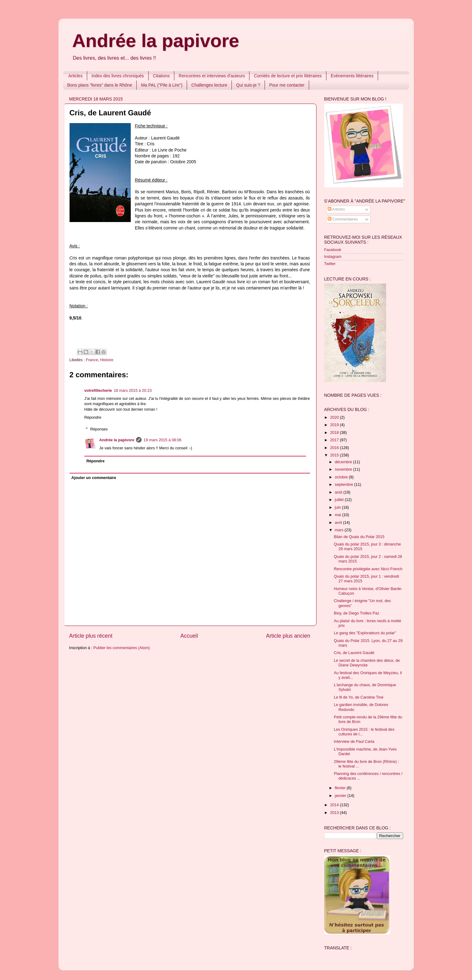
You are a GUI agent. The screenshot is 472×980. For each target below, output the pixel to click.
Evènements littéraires (352, 76)
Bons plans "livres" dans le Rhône (100, 85)
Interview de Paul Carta (354, 742)
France (92, 360)
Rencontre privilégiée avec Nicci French (368, 569)
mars (340, 530)
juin (338, 507)
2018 (335, 433)
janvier (341, 796)
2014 (335, 805)
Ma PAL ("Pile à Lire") (162, 85)
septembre (344, 485)
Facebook (333, 250)
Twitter (330, 264)
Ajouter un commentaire (94, 478)
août (339, 492)
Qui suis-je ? (248, 85)
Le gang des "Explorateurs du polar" (365, 633)
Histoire (107, 360)
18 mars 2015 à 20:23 (133, 391)
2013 (335, 813)
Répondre (93, 417)
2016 (335, 448)
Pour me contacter (287, 85)
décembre (344, 462)
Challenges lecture (209, 85)
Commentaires (343, 219)
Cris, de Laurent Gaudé (354, 653)
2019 (335, 425)
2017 (335, 440)
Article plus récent (91, 636)
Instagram (333, 257)
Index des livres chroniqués (118, 76)
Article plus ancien (288, 636)
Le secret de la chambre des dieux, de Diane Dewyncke (367, 663)
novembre (344, 469)
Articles (75, 76)
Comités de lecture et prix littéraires (288, 76)
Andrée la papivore (156, 41)
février (341, 788)
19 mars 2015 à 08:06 (162, 440)
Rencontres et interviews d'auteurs (212, 76)
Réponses (99, 429)
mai (338, 515)
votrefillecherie (98, 391)
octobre (342, 477)
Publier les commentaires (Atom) (122, 648)
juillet (340, 500)
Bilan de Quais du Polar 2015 (359, 537)
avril (339, 523)
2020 (335, 417)
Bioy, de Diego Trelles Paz (357, 613)
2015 (335, 455)
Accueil (189, 636)
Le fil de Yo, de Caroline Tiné (359, 697)
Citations (161, 76)
